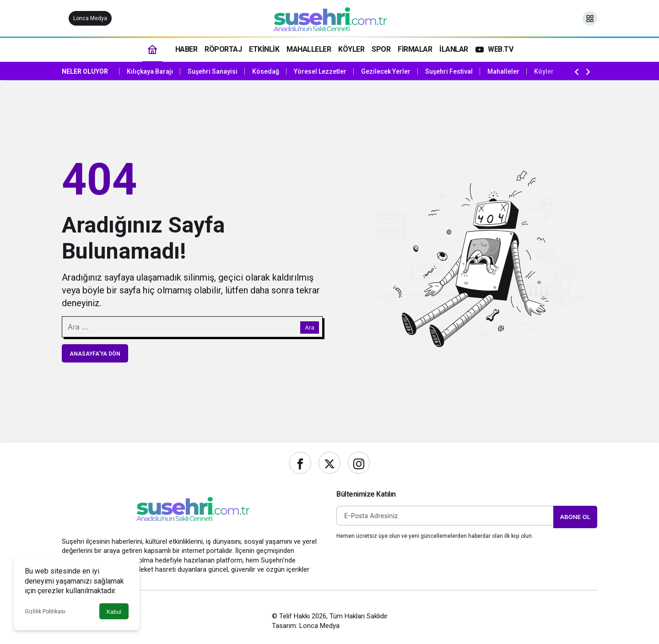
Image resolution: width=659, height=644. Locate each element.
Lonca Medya (90, 18)
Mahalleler (503, 71)
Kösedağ (266, 71)
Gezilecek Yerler (386, 71)
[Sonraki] (588, 71)
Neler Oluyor (85, 71)
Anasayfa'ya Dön (95, 354)
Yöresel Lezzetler (320, 71)
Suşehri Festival (449, 71)
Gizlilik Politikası (45, 612)
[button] (590, 18)
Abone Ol (575, 517)
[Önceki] (577, 71)
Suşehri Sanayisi (213, 71)
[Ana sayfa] (152, 49)
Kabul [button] (114, 612)
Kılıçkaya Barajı (150, 71)
